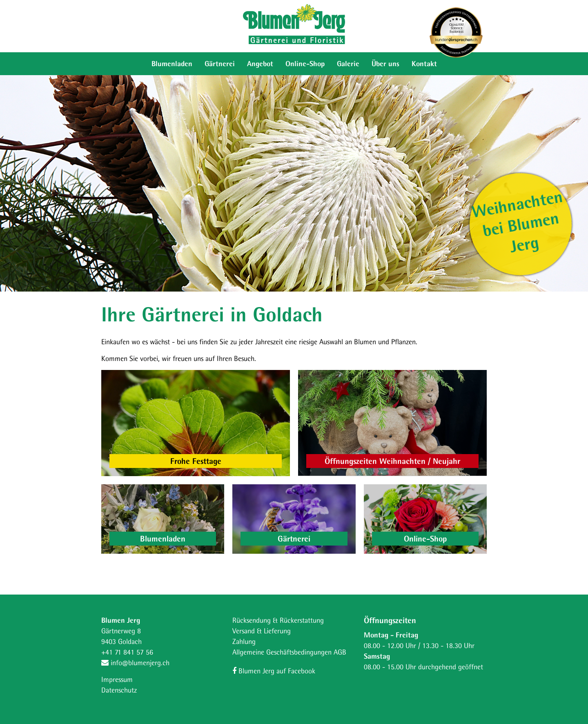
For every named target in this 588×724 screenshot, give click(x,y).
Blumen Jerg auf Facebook (274, 671)
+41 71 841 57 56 (127, 652)
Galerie (348, 63)
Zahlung (244, 641)
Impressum (117, 679)
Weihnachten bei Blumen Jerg (517, 221)
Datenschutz (119, 690)
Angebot (260, 63)
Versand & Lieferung (262, 631)
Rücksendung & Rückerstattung (278, 620)
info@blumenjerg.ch (135, 663)
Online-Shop (305, 63)
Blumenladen (172, 63)
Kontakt (424, 63)
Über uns (385, 63)
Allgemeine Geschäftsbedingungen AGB (289, 652)
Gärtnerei (220, 63)
